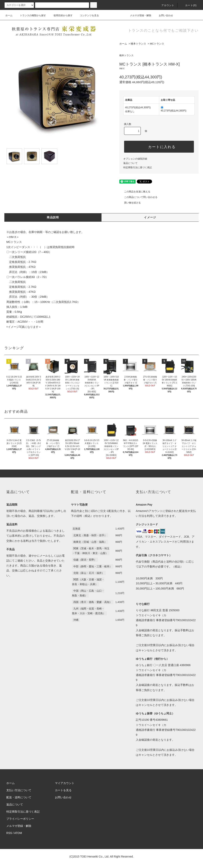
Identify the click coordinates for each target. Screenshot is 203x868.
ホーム (9, 15)
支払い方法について (19, 790)
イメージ (150, 217)
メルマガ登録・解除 (138, 15)
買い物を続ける (130, 203)
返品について (130, 163)
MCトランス (157, 44)
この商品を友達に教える (135, 192)
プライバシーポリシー (20, 819)
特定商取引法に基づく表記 (138, 167)
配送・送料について (19, 797)
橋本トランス (138, 44)
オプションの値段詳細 (135, 159)
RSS (9, 833)
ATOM (18, 833)
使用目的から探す (61, 15)
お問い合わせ (164, 15)
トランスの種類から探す (31, 15)
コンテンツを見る (87, 15)
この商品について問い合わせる (138, 197)
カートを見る (63, 790)
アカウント (166, 5)
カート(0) (189, 5)
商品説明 (53, 217)
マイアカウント (65, 783)
